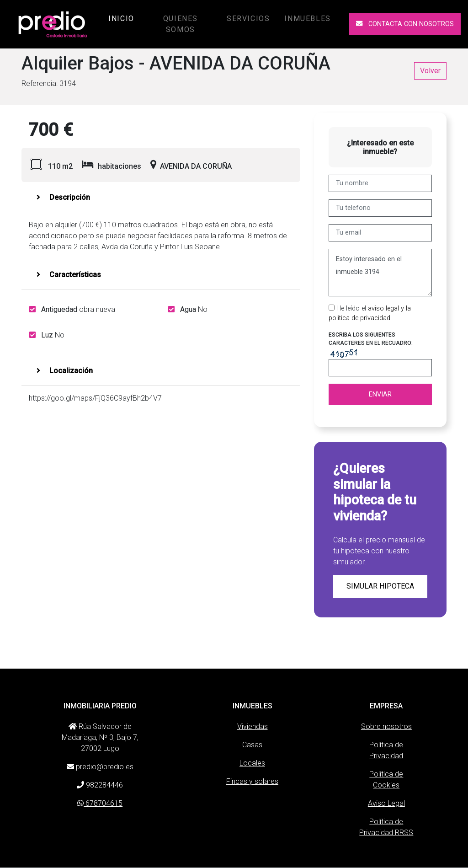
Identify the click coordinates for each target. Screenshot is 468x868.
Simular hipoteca (380, 586)
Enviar (380, 394)
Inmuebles (307, 19)
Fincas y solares (252, 781)
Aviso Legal (386, 803)
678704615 (100, 803)
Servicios (248, 19)
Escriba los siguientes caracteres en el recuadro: (371, 339)
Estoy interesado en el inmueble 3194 (380, 273)
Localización (65, 371)
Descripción (63, 197)
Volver (430, 71)
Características (69, 275)
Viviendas (253, 726)
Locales (252, 763)
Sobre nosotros (386, 726)
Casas (252, 745)
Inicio (123, 18)
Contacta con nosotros (405, 24)
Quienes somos (181, 24)
